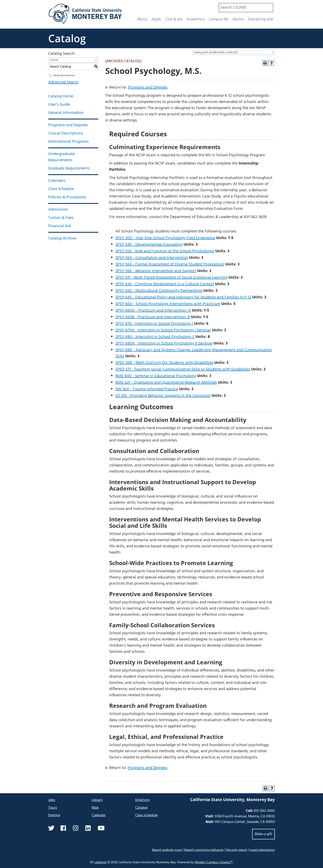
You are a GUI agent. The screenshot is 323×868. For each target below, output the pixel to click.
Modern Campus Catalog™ (214, 862)
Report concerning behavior (204, 850)
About (142, 19)
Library (97, 800)
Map (95, 808)
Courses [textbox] (54, 60)
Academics (195, 19)
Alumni (238, 19)
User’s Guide (59, 105)
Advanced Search (63, 82)
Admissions (58, 210)
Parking (54, 815)
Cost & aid (174, 19)
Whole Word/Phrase (64, 76)
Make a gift (263, 834)
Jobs (52, 800)
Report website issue (167, 850)
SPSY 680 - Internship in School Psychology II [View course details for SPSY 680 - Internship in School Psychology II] (155, 337)
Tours (53, 808)
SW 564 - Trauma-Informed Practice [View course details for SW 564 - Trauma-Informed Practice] (147, 389)
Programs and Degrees (68, 125)
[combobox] (246, 8)
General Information (66, 113)
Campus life (218, 19)
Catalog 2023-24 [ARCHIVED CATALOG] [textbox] (215, 53)
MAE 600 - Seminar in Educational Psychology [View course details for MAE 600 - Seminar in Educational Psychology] (156, 376)
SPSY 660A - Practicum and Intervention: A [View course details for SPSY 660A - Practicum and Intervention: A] (153, 311)
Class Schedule (61, 189)
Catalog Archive (62, 238)
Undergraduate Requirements (61, 157)
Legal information (262, 850)
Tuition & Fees (61, 218)
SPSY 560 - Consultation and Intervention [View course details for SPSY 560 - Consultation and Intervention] (152, 258)
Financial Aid (60, 226)
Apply (156, 19)
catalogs (100, 862)
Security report (237, 850)
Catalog (67, 38)
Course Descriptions (66, 133)
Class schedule (146, 815)
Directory (142, 800)
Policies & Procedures (67, 197)
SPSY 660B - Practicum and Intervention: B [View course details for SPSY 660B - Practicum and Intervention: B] (153, 317)
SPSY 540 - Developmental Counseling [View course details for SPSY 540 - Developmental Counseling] (149, 245)
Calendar (99, 815)
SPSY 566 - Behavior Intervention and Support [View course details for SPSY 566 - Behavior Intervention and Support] (156, 271)
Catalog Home (61, 96)
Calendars (57, 181)
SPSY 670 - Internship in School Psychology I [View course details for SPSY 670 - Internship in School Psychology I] (154, 324)
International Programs (68, 142)
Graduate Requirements (69, 168)
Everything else (261, 19)
